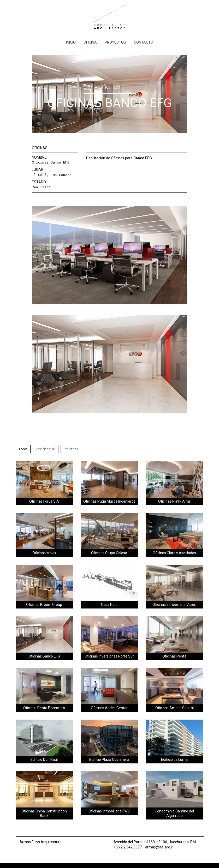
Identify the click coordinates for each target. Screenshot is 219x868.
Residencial (46, 449)
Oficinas (71, 449)
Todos (23, 449)
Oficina (90, 42)
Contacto (144, 42)
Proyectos (115, 42)
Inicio (71, 42)
